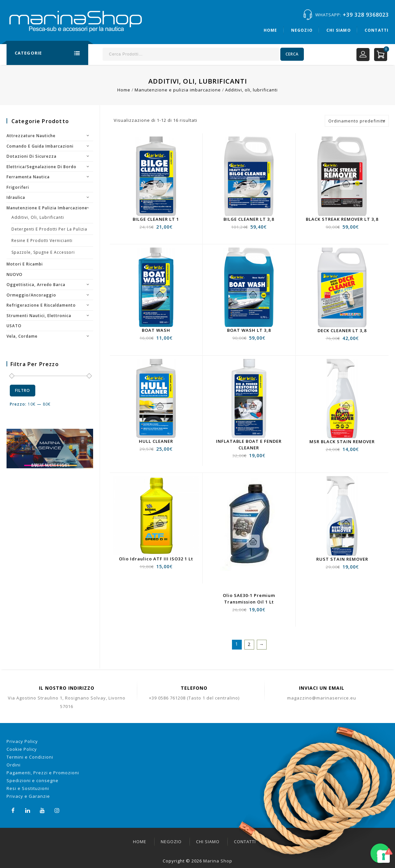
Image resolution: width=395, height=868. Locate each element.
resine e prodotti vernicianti (42, 241)
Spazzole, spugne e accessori (43, 252)
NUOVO (15, 274)
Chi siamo (339, 30)
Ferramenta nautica (28, 177)
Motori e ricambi (25, 264)
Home (271, 30)
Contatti (377, 30)
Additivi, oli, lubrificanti (38, 217)
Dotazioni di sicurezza (32, 156)
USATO (14, 326)
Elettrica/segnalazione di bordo (41, 167)
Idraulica (16, 197)
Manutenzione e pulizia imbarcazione (178, 90)
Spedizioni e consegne (33, 780)
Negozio (302, 30)
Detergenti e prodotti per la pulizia (49, 229)
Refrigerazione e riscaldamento (41, 305)
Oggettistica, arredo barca (36, 285)
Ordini (14, 765)
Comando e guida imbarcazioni (40, 146)
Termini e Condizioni (30, 757)
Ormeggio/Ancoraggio (31, 295)
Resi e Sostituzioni (28, 788)
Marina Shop (218, 861)
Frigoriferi (18, 187)
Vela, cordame (22, 336)
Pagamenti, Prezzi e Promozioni (43, 773)
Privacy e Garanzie (28, 796)
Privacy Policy (22, 741)
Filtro (23, 390)
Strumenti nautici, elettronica (39, 316)
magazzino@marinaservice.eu (322, 698)
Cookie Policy (22, 749)
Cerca (292, 54)
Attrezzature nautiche (31, 136)
